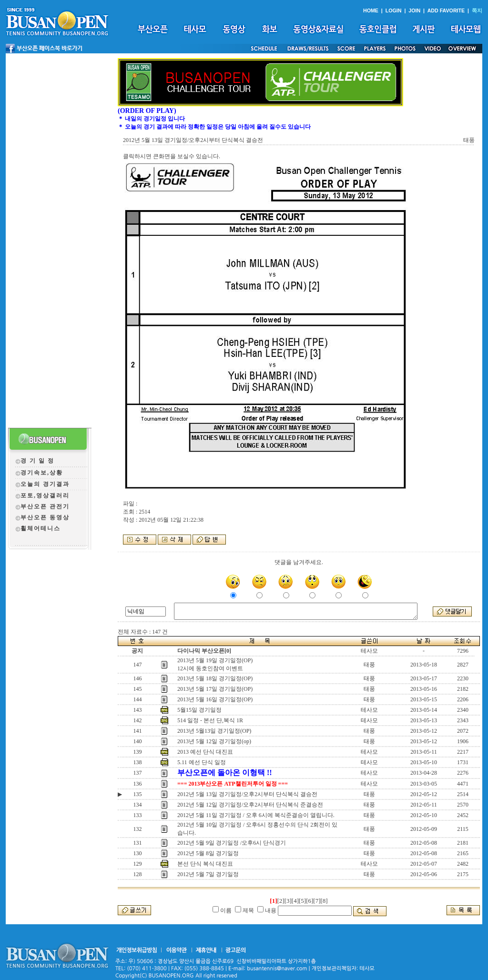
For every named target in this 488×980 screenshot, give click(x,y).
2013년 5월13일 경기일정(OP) (214, 731)
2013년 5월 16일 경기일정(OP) (215, 699)
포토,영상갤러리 (45, 495)
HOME (371, 10)
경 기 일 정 (37, 461)
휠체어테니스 (41, 528)
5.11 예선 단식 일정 (202, 762)
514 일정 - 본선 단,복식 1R (210, 720)
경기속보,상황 (42, 473)
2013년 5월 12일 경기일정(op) (214, 741)
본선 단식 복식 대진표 (205, 864)
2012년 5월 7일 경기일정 (208, 874)
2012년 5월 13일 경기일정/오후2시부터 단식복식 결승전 (247, 794)
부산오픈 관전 (42, 506)
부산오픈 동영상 (45, 517)
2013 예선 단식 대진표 (205, 752)
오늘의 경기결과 (45, 484)
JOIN (414, 10)
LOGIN (394, 10)
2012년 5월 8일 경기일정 (208, 853)
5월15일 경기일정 (199, 710)
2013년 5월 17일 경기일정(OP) (215, 689)
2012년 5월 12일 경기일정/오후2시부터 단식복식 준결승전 (250, 805)
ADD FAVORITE (446, 10)
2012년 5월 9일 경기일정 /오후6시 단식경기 (232, 843)
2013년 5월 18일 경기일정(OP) (215, 678)
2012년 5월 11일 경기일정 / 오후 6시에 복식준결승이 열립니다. (256, 815)
